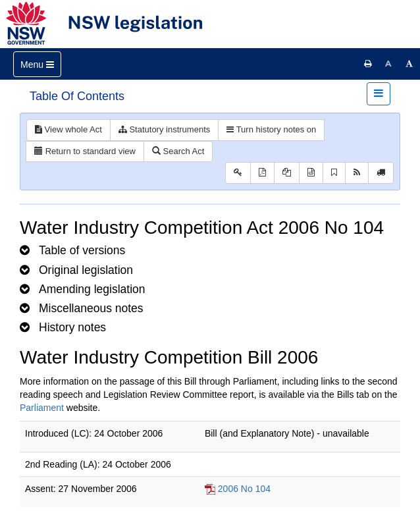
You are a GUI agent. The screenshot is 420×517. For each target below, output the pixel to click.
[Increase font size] (409, 64)
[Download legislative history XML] (311, 173)
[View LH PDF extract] (287, 173)
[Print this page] (368, 64)
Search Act (178, 151)
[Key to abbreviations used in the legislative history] (238, 173)
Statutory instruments (164, 129)
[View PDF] (262, 173)
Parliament (42, 408)
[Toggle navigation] (37, 64)
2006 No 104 (244, 489)
